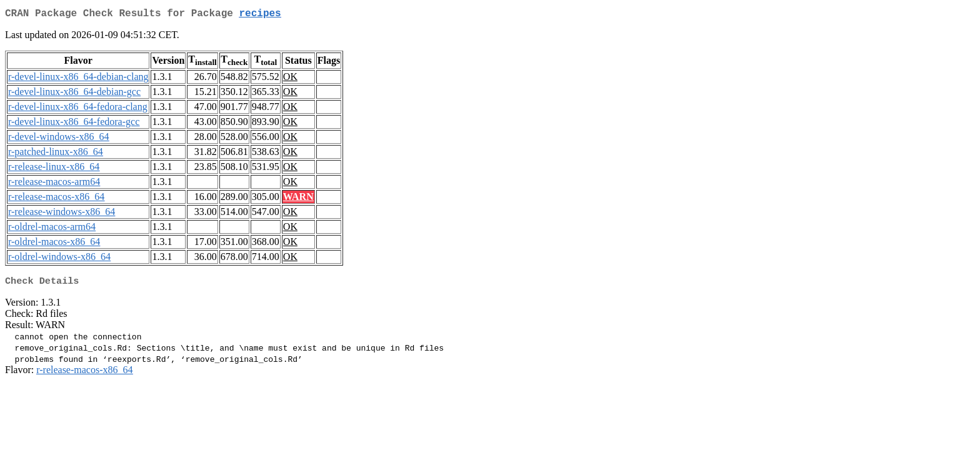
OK (290, 79)
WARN (298, 199)
